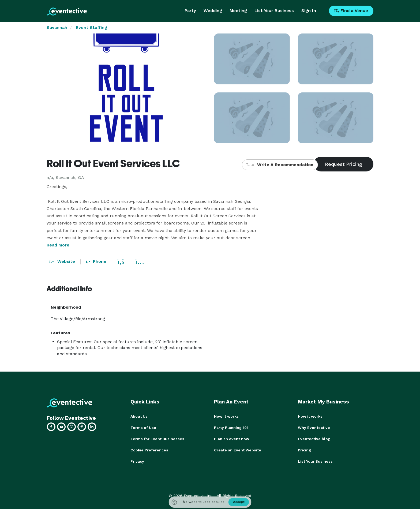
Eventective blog (314, 439)
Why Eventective (314, 428)
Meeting (238, 11)
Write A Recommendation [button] (280, 165)
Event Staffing (91, 27)
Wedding (213, 11)
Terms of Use (143, 428)
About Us (139, 416)
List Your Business (274, 11)
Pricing (304, 450)
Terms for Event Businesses (157, 439)
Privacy (137, 461)
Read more (58, 245)
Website (62, 261)
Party (190, 11)
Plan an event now (232, 439)
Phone (96, 261)
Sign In (309, 11)
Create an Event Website (238, 450)
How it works (226, 416)
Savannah (57, 27)
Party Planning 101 (231, 428)
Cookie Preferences (149, 450)
